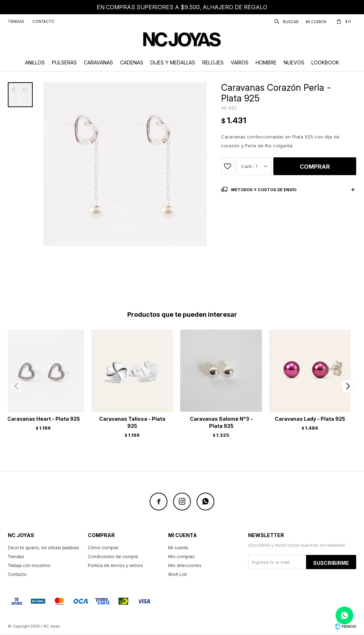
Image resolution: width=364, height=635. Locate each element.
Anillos (35, 62)
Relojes (213, 62)
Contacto (43, 21)
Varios (240, 62)
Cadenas (132, 62)
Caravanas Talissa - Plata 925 (132, 422)
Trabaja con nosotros (29, 565)
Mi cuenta (178, 548)
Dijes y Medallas (173, 62)
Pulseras (64, 62)
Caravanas (98, 62)
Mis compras (181, 557)
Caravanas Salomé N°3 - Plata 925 (221, 422)
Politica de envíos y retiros (115, 565)
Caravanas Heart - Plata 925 (44, 419)
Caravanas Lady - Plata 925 (310, 419)
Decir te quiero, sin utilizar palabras (44, 548)
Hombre (266, 62)
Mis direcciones (185, 565)
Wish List (178, 574)
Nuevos (294, 62)
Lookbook (325, 62)
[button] (348, 386)
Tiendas (16, 21)
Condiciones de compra (113, 557)
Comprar (315, 167)
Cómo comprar (103, 548)
